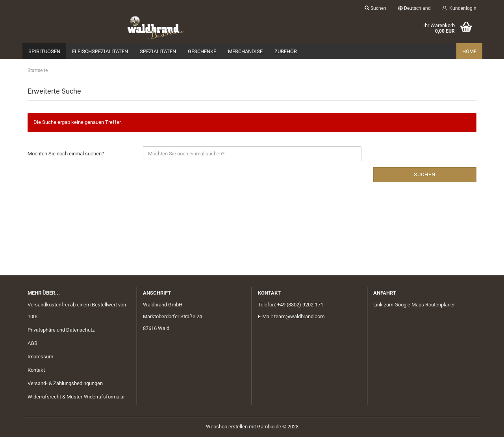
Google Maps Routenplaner (425, 305)
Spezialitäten (158, 51)
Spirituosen (44, 51)
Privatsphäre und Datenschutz (61, 330)
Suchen (375, 8)
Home (469, 51)
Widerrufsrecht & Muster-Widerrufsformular (76, 397)
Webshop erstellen (227, 427)
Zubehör (286, 51)
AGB (32, 343)
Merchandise (245, 51)
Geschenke (202, 51)
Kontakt (36, 370)
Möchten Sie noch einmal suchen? (66, 154)
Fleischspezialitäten (100, 51)
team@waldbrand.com (299, 316)
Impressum (40, 357)
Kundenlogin (460, 8)
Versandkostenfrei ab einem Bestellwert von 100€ (77, 311)
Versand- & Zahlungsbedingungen (65, 383)
